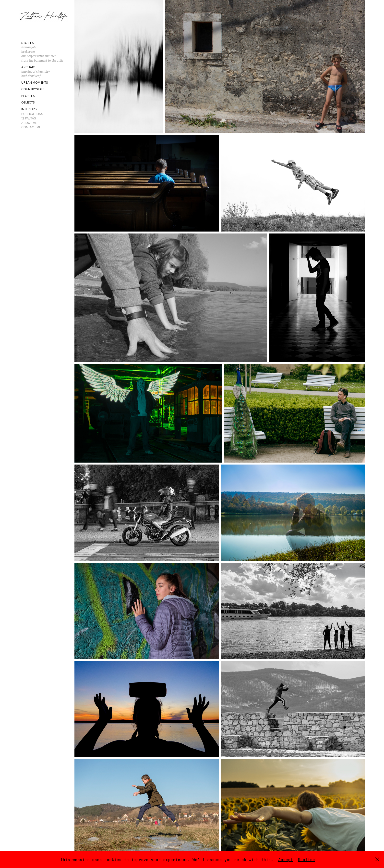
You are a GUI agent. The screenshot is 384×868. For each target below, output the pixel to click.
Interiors (29, 109)
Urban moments (35, 82)
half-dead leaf (31, 76)
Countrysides (33, 89)
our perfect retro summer (39, 56)
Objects (28, 102)
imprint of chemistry (36, 71)
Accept (286, 859)
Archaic (28, 67)
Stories (28, 43)
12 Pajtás (29, 118)
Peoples (28, 96)
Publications (32, 114)
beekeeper (28, 52)
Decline (306, 859)
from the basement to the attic (42, 60)
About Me (29, 123)
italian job (28, 47)
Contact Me (31, 127)
